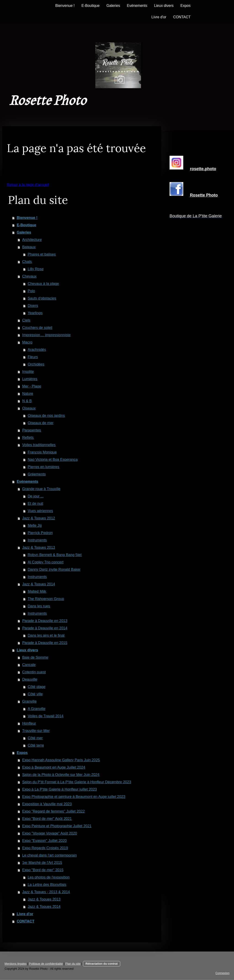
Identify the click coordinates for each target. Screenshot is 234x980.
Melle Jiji (35, 525)
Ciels (26, 320)
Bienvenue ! (65, 6)
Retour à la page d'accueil (28, 185)
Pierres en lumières (43, 467)
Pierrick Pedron (40, 533)
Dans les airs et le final (46, 635)
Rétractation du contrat (102, 964)
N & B (27, 401)
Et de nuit (35, 504)
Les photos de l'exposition (49, 877)
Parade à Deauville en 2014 (45, 628)
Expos (186, 6)
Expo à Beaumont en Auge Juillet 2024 (54, 767)
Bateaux (29, 247)
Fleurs (33, 357)
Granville (29, 701)
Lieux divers (164, 6)
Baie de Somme (35, 657)
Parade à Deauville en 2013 (45, 621)
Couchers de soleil (37, 328)
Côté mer (35, 738)
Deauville (30, 679)
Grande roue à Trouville (41, 489)
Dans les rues (39, 606)
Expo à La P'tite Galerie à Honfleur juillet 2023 (60, 789)
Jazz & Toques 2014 (39, 584)
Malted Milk (37, 591)
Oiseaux (29, 408)
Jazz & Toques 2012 (39, 518)
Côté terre (36, 745)
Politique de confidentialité (46, 964)
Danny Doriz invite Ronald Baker (54, 569)
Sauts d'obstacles (42, 298)
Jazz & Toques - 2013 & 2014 (46, 892)
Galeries (113, 6)
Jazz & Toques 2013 (39, 547)
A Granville (36, 709)
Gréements (37, 474)
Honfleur (29, 723)
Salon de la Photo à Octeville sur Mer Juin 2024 (61, 775)
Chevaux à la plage (43, 284)
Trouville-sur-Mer (36, 731)
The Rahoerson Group (46, 599)
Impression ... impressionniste (46, 335)
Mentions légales (16, 964)
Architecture (32, 240)
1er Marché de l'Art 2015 (42, 863)
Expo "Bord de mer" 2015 (43, 870)
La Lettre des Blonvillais (47, 885)
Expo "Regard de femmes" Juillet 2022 (53, 811)
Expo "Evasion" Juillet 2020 (44, 841)
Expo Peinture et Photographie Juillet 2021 (57, 826)
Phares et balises (42, 254)
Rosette (204, 195)
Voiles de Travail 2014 (46, 716)
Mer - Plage (32, 386)
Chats (27, 262)
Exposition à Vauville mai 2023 (47, 804)
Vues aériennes (40, 511)
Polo (31, 291)
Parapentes (32, 430)
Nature (28, 394)
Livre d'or (159, 17)
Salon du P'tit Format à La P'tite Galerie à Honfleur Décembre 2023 (77, 782)
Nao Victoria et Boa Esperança (53, 460)
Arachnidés (37, 350)
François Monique (42, 452)
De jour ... (36, 496)
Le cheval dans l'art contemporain (49, 855)
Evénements (137, 6)
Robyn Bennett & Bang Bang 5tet (55, 555)
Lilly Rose (36, 269)
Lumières (30, 379)
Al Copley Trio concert (46, 562)
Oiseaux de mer (41, 423)
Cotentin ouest (34, 672)
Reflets (28, 438)
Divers (33, 306)
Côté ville (35, 694)
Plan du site (73, 964)
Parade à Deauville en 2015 (45, 643)
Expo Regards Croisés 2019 (45, 848)
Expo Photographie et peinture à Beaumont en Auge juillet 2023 (74, 797)
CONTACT (182, 17)
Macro (27, 342)
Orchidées (36, 364)
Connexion (222, 973)
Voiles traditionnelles (39, 445)
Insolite (28, 372)
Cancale (29, 665)
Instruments (37, 540)
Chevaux (29, 276)
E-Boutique (90, 6)
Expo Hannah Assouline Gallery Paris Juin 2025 (61, 760)
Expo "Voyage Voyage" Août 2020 (50, 833)
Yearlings (35, 313)
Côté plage (36, 687)
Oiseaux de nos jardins (46, 416)
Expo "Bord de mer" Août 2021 (47, 819)
